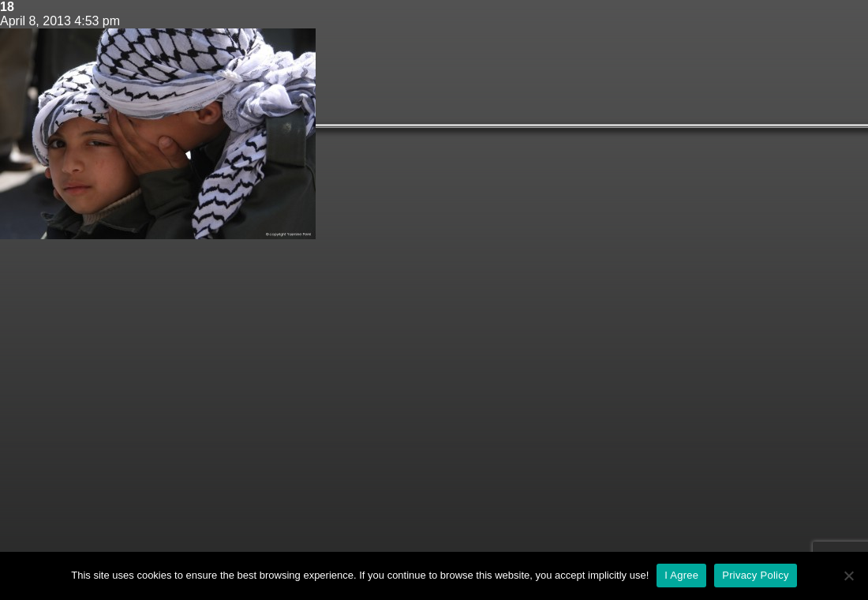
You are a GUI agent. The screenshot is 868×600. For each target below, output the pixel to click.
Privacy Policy (755, 575)
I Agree (681, 575)
